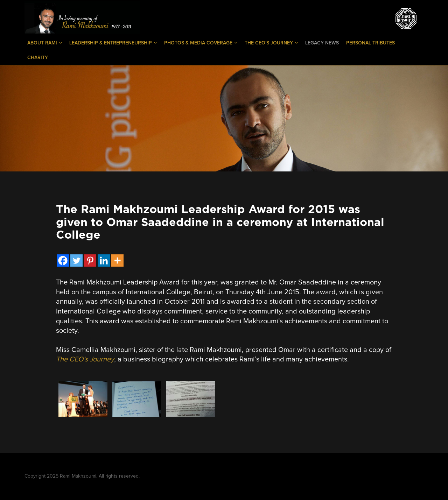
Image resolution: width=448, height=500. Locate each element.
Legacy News (322, 43)
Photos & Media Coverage (201, 43)
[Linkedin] (104, 260)
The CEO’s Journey (271, 43)
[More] (117, 260)
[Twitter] (76, 260)
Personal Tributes (370, 43)
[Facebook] (63, 260)
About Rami (45, 43)
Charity (38, 58)
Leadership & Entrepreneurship (113, 43)
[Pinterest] (90, 260)
